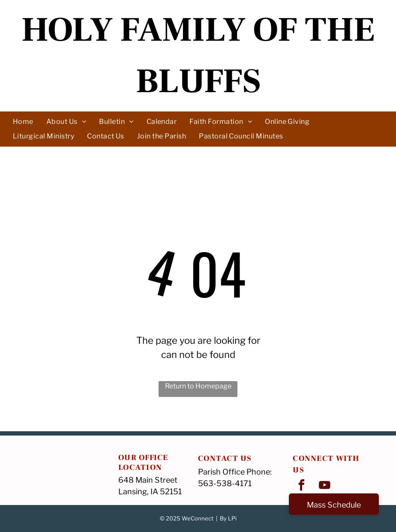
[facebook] (301, 486)
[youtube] (324, 486)
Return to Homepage (198, 386)
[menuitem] (23, 121)
